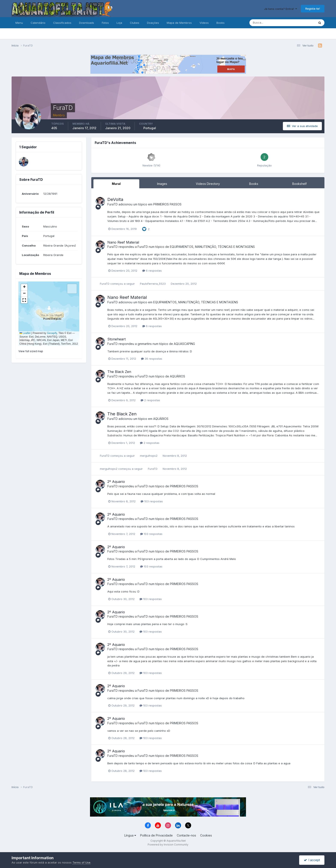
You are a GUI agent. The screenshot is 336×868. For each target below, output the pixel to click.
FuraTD (112, 204)
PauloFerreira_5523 (153, 284)
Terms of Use (81, 862)
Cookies (206, 835)
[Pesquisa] (268, 23)
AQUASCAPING (184, 344)
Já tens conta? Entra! (280, 9)
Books (220, 23)
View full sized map (31, 351)
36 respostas (152, 359)
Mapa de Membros (179, 23)
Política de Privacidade (156, 835)
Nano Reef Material (123, 242)
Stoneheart (116, 339)
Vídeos (204, 23)
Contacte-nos (186, 835)
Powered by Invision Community (168, 845)
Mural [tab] (116, 184)
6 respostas (152, 271)
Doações (153, 23)
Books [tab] (254, 184)
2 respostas (150, 400)
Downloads (87, 23)
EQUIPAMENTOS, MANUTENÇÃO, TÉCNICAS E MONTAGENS (212, 247)
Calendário (38, 23)
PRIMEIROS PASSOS (167, 204)
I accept (312, 860)
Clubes (135, 23)
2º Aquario (116, 482)
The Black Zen (119, 372)
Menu (19, 23)
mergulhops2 (149, 456)
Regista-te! (313, 9)
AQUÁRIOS (178, 376)
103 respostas (152, 501)
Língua (130, 835)
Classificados (62, 23)
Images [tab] (162, 184)
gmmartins (145, 344)
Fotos (105, 23)
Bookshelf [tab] (299, 184)
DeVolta (115, 199)
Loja (119, 23)
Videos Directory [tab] (208, 184)
